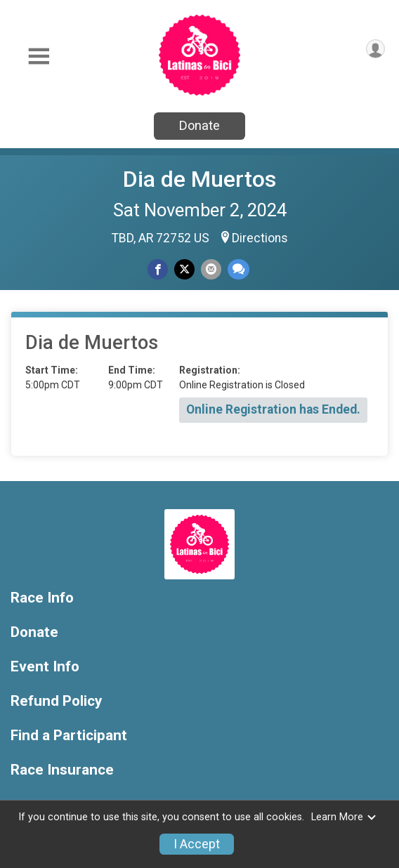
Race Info (42, 598)
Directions (260, 238)
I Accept (197, 844)
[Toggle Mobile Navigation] (39, 57)
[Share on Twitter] (184, 269)
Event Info (45, 667)
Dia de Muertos (199, 179)
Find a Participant (69, 736)
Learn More (344, 817)
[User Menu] (375, 49)
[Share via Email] (211, 269)
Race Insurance (62, 770)
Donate (199, 125)
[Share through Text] (238, 269)
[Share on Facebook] (158, 269)
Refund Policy (56, 701)
